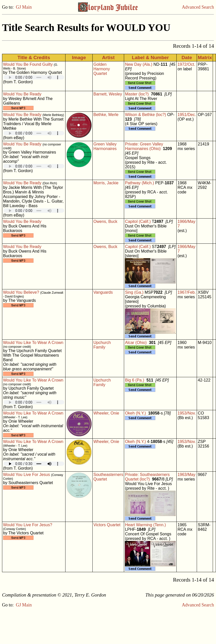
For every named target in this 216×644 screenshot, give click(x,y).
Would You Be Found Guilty (28, 64)
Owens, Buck (105, 221)
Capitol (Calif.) (138, 221)
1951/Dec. (187, 115)
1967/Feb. (187, 292)
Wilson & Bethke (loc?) (145, 115)
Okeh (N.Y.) (135, 413)
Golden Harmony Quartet (102, 69)
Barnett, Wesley (108, 94)
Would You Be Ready (22, 94)
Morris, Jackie (106, 183)
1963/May (186, 475)
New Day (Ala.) (139, 64)
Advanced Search (198, 7)
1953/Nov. (187, 413)
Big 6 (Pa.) (135, 380)
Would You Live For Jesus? (28, 525)
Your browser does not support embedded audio (34, 77)
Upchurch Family (102, 345)
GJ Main (24, 7)
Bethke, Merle (106, 115)
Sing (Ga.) (134, 292)
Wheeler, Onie (106, 413)
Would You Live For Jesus (27, 475)
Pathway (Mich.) (139, 183)
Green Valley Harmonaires (105, 146)
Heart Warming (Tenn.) (145, 525)
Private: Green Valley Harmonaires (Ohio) (144, 146)
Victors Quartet (107, 525)
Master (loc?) (137, 94)
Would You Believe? (21, 292)
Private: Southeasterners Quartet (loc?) (147, 477)
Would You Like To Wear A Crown (33, 343)
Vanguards (103, 292)
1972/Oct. (186, 64)
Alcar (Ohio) (136, 343)
